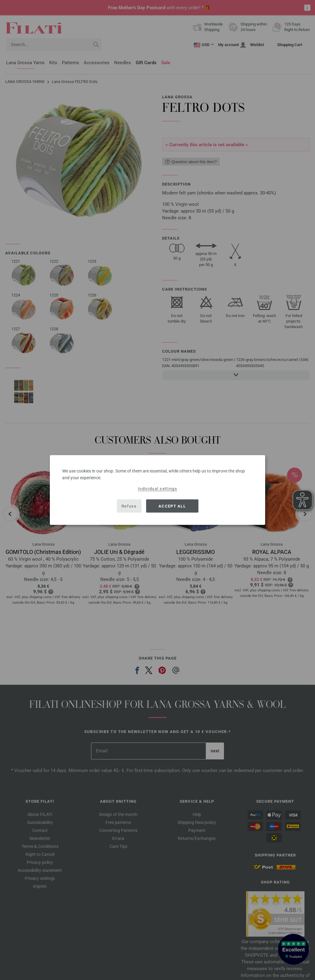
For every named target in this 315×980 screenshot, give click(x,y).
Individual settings (157, 489)
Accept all (172, 506)
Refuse (129, 506)
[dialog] (157, 490)
